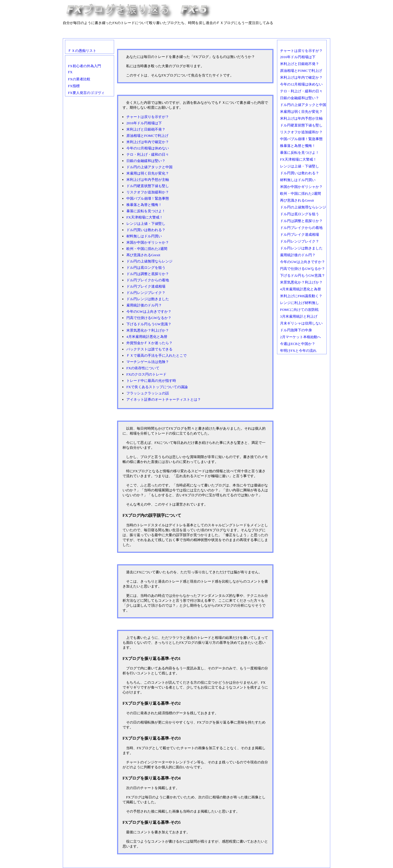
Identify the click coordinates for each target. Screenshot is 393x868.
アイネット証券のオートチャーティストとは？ (164, 399)
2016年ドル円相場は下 (144, 123)
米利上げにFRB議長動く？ (301, 296)
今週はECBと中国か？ (298, 344)
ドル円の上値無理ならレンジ (149, 261)
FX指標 (74, 86)
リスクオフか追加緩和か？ (148, 192)
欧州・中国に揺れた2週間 (147, 249)
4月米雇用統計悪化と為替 (147, 337)
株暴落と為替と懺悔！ (144, 205)
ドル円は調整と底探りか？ (148, 274)
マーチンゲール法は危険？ (148, 362)
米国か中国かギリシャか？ (148, 242)
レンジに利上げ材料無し (300, 303)
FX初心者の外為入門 (84, 66)
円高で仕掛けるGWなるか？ (149, 318)
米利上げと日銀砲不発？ (146, 129)
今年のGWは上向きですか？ (149, 312)
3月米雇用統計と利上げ (299, 316)
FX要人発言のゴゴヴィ (86, 93)
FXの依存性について (143, 368)
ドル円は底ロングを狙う (146, 268)
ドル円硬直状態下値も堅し (148, 186)
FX (70, 72)
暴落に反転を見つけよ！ (146, 211)
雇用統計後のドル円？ (144, 305)
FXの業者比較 (79, 79)
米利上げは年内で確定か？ (148, 142)
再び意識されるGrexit (143, 255)
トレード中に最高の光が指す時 (151, 381)
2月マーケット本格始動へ (300, 337)
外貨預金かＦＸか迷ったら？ (149, 343)
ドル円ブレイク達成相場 (146, 286)
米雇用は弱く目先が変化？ (148, 173)
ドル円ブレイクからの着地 (148, 280)
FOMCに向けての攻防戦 (299, 310)
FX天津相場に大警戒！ (145, 217)
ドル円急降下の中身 (296, 330)
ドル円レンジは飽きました (148, 299)
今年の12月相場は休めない (148, 148)
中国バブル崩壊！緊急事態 (148, 198)
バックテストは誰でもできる (149, 349)
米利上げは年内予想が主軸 (148, 180)
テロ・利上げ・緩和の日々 (148, 154)
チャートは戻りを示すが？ (148, 117)
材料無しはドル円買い (144, 236)
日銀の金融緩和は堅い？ (146, 161)
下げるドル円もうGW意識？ (149, 324)
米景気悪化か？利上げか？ (148, 330)
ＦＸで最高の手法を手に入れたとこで (157, 355)
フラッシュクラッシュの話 (148, 393)
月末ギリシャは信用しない (301, 323)
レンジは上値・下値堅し (146, 224)
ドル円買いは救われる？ (146, 230)
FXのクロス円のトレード (146, 374)
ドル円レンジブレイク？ (146, 293)
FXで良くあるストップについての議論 (157, 387)
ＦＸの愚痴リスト (82, 51)
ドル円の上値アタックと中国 (149, 167)
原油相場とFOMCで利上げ (147, 136)
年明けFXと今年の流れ (298, 351)
